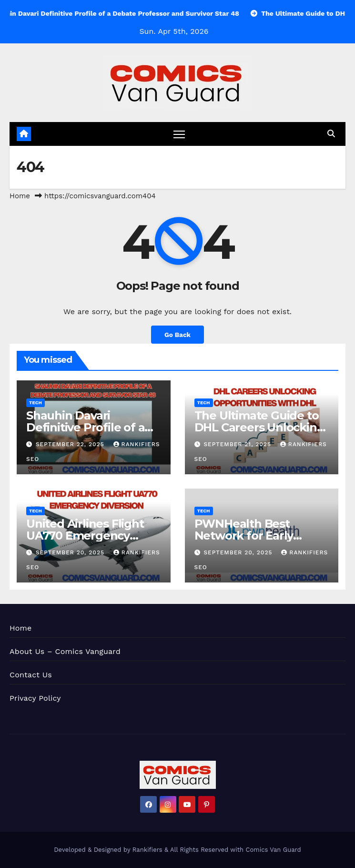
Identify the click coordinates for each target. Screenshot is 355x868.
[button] (331, 134)
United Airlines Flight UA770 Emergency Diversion (85, 536)
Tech (35, 403)
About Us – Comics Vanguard (65, 651)
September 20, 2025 (71, 552)
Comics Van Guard (274, 850)
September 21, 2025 (238, 444)
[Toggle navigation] (179, 134)
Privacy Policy (35, 698)
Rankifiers (147, 850)
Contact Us (31, 675)
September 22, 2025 (71, 444)
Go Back (177, 335)
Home (20, 196)
